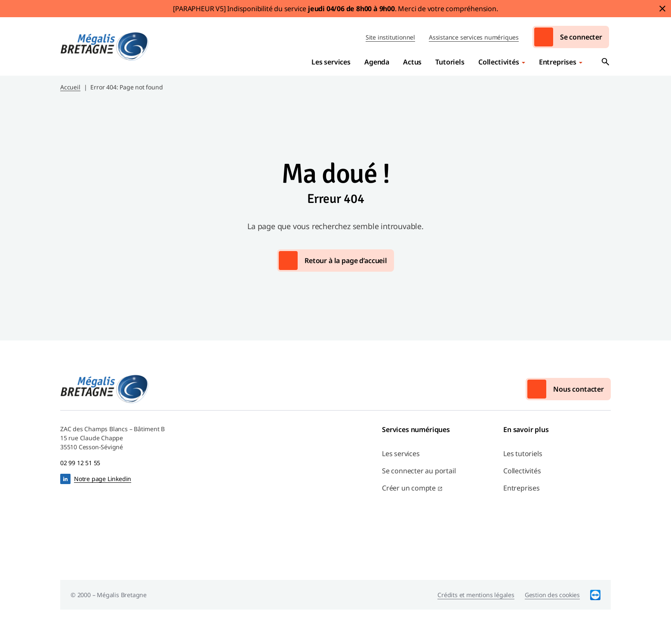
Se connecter (581, 37)
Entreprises (558, 62)
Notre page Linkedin (103, 479)
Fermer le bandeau (662, 9)
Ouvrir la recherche (606, 62)
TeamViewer (595, 595)
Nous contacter (579, 389)
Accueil (70, 87)
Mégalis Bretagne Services (105, 46)
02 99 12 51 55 (80, 463)
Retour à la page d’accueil (346, 261)
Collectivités (499, 62)
